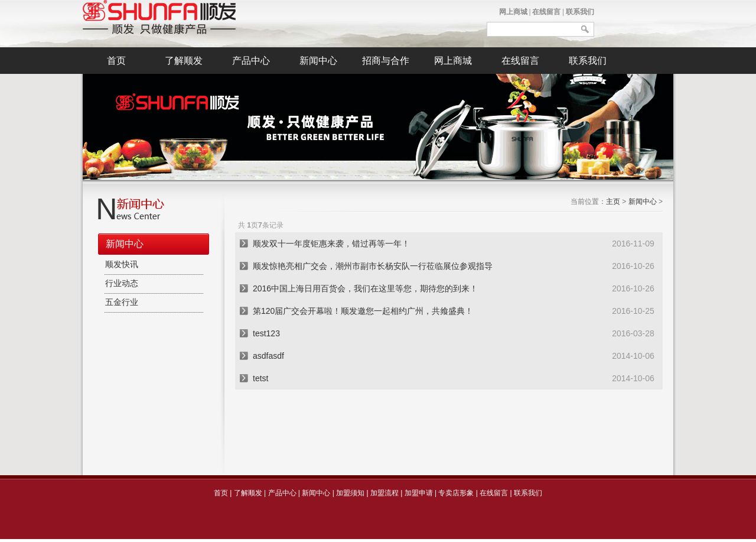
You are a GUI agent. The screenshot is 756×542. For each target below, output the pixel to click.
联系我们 (580, 12)
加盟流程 (384, 493)
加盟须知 (350, 493)
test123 (266, 333)
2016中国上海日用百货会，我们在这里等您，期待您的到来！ (365, 288)
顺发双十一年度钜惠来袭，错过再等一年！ (331, 244)
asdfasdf (268, 356)
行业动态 (122, 283)
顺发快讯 (122, 264)
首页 (116, 61)
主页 (613, 202)
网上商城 (513, 12)
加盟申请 (419, 493)
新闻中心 (318, 61)
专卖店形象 (456, 493)
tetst (260, 378)
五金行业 (122, 302)
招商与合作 (386, 61)
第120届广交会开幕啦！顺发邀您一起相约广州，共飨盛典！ (363, 311)
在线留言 (546, 12)
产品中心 (251, 61)
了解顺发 (184, 61)
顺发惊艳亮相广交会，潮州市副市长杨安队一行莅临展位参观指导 (373, 266)
